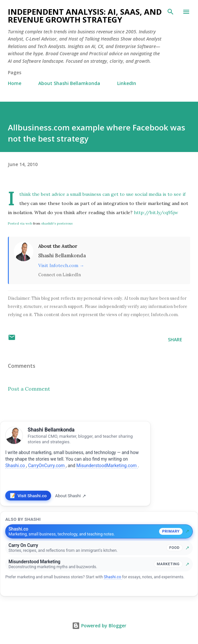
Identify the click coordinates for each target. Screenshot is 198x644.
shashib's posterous (57, 223)
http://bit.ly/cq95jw (156, 212)
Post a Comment (29, 389)
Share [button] (175, 339)
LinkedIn (127, 83)
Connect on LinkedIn (60, 275)
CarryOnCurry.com (47, 466)
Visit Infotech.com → (61, 265)
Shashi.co (16, 466)
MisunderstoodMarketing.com (107, 466)
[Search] (171, 12)
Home (15, 83)
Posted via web (20, 223)
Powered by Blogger (99, 626)
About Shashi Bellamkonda (69, 83)
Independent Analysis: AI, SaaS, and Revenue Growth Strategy (85, 16)
